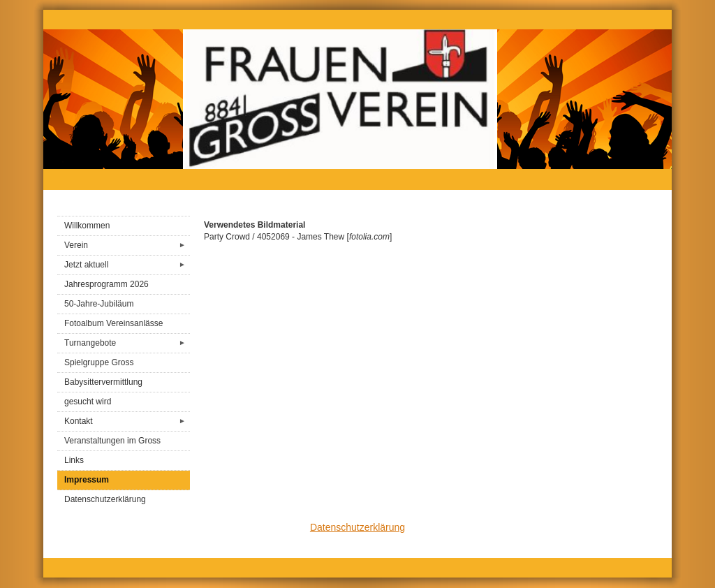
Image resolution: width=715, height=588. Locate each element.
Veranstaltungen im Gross (112, 441)
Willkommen (87, 226)
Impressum (87, 480)
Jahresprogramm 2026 (106, 284)
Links (74, 460)
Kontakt (127, 421)
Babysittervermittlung (103, 382)
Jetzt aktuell (127, 265)
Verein (127, 245)
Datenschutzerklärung (105, 499)
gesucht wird (88, 402)
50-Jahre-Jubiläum (99, 304)
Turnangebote (127, 343)
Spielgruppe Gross (99, 362)
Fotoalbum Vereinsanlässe (113, 323)
